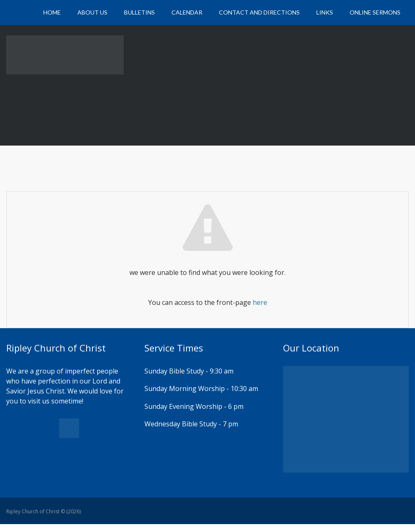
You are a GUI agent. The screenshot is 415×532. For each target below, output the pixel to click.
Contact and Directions (259, 12)
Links (325, 12)
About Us (92, 12)
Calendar (187, 12)
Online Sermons (375, 12)
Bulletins (139, 12)
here (260, 302)
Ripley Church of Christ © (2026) (43, 511)
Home (52, 12)
